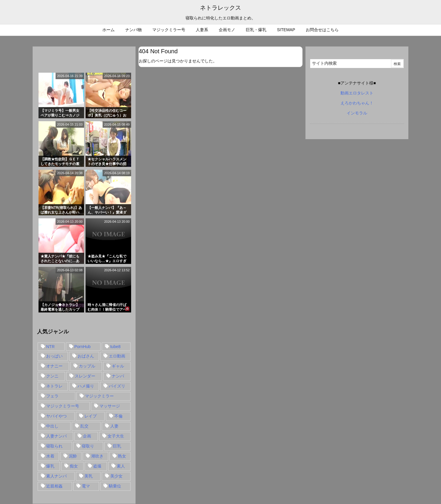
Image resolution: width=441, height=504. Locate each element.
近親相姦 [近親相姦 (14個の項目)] (54, 486)
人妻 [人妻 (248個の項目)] (114, 426)
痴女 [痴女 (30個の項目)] (74, 466)
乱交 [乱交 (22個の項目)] (84, 426)
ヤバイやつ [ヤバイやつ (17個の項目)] (56, 416)
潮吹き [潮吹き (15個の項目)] (97, 456)
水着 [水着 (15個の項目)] (50, 456)
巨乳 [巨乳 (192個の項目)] (117, 446)
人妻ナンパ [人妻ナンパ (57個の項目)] (56, 436)
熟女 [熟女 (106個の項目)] (122, 456)
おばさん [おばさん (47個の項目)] (86, 356)
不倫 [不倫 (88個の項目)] (118, 416)
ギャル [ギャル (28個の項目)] (118, 366)
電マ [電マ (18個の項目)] (86, 486)
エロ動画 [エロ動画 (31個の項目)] (117, 356)
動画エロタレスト (357, 93)
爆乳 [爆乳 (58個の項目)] (50, 466)
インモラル (357, 113)
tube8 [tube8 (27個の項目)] (115, 347)
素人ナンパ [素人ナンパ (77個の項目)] (56, 476)
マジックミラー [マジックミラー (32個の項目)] (99, 396)
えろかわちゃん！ (357, 103)
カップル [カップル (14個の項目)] (87, 366)
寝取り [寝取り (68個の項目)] (88, 446)
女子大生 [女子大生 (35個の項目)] (116, 436)
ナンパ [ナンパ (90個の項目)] (118, 376)
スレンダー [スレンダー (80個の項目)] (85, 376)
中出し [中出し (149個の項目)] (52, 426)
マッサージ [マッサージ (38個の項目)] (110, 406)
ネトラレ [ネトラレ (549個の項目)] (54, 386)
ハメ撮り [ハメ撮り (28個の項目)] (86, 386)
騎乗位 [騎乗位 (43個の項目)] (115, 486)
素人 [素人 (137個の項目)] (121, 466)
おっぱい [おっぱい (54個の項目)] (54, 356)
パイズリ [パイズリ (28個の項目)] (117, 386)
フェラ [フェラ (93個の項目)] (52, 396)
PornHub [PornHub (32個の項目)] (82, 347)
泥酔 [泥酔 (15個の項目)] (73, 456)
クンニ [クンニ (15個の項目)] (52, 376)
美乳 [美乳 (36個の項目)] (88, 476)
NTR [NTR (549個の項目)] (50, 347)
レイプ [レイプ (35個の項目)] (91, 416)
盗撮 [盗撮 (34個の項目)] (97, 466)
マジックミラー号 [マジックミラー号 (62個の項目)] (63, 406)
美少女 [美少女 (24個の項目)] (116, 476)
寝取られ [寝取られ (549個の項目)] (54, 446)
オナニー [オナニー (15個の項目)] (54, 366)
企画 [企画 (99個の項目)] (87, 436)
